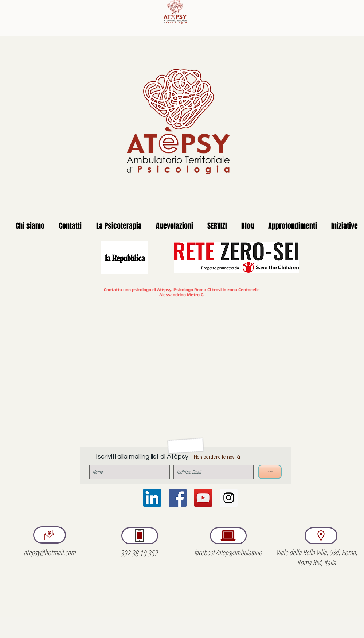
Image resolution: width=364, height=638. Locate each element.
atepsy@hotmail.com (50, 552)
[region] (50, 535)
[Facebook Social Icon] (178, 498)
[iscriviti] (270, 472)
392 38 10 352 (139, 553)
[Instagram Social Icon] (229, 498)
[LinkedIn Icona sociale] (152, 498)
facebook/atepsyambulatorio (228, 552)
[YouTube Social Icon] (203, 498)
